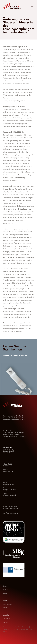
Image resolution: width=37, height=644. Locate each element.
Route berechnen (8, 471)
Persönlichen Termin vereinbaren (15, 356)
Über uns (5, 590)
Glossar (5, 608)
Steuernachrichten (8, 604)
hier (6, 631)
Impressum (6, 622)
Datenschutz (6, 619)
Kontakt (5, 593)
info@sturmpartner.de (10, 495)
